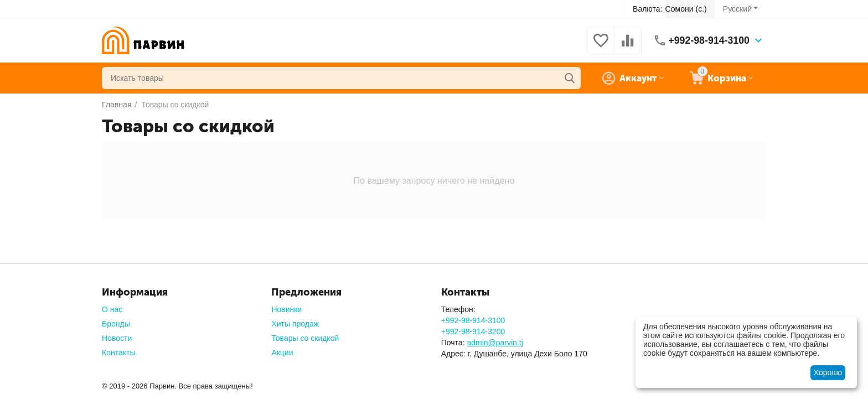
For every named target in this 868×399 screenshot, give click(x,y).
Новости (117, 338)
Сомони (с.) (686, 9)
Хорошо (828, 372)
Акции (282, 353)
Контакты (118, 353)
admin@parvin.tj (495, 343)
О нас (112, 309)
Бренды (116, 324)
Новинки (286, 309)
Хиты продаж (295, 324)
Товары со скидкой (305, 338)
